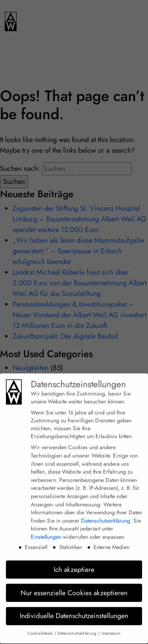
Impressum (111, 628)
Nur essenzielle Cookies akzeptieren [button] (74, 588)
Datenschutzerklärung (106, 516)
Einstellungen (46, 532)
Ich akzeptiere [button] (74, 565)
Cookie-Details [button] (41, 628)
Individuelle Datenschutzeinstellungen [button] (74, 611)
